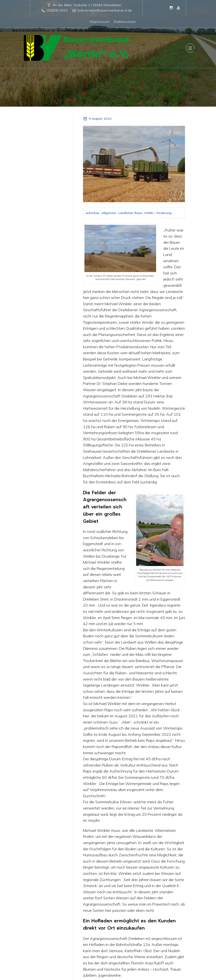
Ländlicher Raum (130, 213)
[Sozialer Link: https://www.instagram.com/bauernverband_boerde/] (171, 8)
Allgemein (109, 213)
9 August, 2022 (97, 118)
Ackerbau (92, 213)
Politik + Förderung (158, 213)
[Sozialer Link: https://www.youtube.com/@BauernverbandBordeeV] (178, 8)
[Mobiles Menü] (190, 48)
